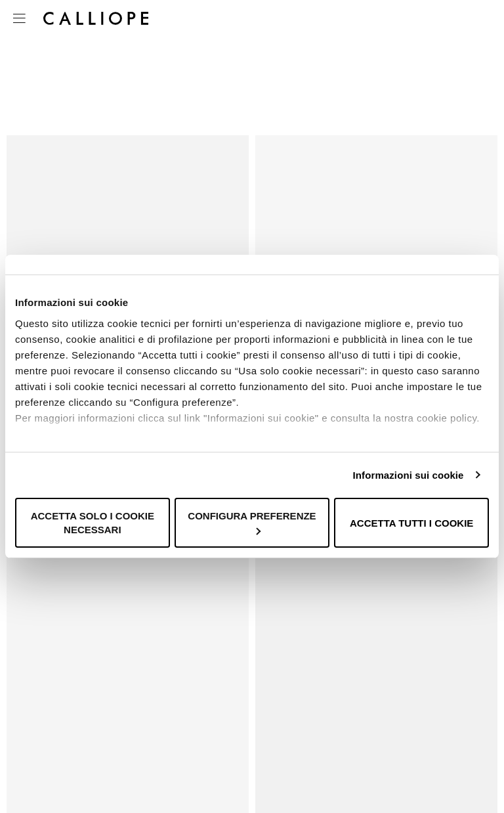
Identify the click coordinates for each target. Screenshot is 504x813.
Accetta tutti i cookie (411, 523)
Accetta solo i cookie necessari (93, 523)
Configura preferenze (252, 522)
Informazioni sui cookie (409, 475)
